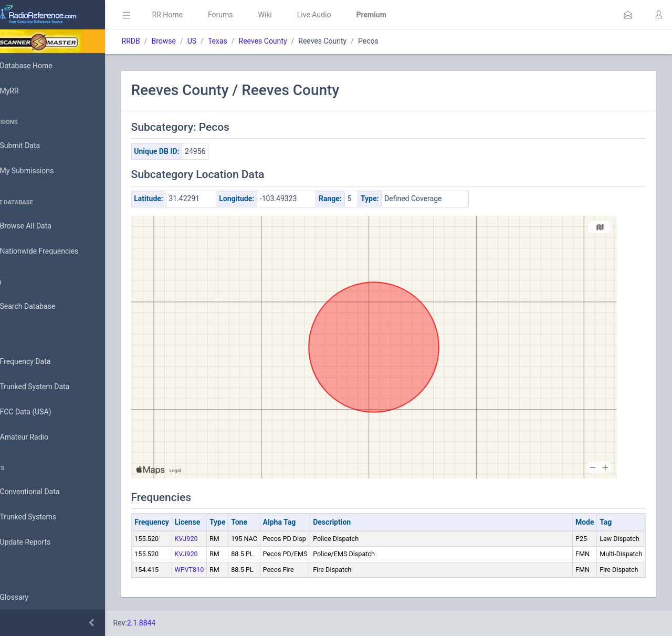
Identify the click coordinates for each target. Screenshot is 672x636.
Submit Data (35, 146)
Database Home (41, 66)
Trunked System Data (50, 387)
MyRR (24, 91)
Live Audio (344, 15)
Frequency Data (40, 362)
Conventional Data (45, 492)
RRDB (160, 41)
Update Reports (40, 543)
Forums (250, 15)
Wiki (295, 15)
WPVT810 (219, 570)
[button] (628, 15)
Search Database (43, 306)
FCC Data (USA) (40, 412)
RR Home (197, 15)
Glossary (29, 598)
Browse (193, 41)
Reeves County (292, 41)
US (221, 41)
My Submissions (42, 171)
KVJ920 (216, 539)
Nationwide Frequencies (54, 252)
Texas (247, 41)
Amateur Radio (39, 437)
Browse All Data (40, 226)
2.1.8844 (171, 623)
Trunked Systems (43, 517)
